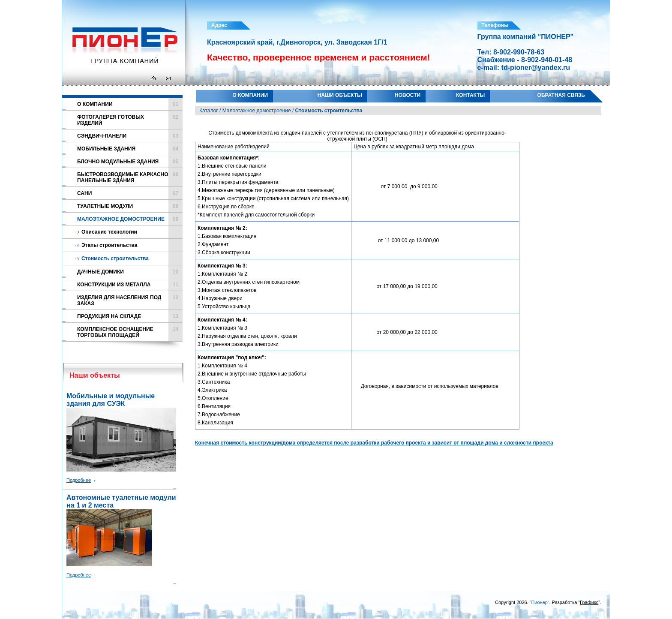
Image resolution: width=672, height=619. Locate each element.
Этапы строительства (109, 245)
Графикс (589, 602)
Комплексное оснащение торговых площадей (130, 332)
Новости (408, 95)
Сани (130, 193)
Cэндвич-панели (130, 136)
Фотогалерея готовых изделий (130, 120)
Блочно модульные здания (130, 162)
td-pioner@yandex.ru (536, 68)
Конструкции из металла (130, 285)
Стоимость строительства (115, 258)
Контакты (470, 95)
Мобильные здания (130, 149)
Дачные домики (130, 272)
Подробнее (79, 480)
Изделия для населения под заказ (130, 300)
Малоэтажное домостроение (130, 219)
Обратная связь (561, 95)
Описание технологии (109, 232)
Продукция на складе (130, 316)
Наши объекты (340, 95)
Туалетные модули (130, 206)
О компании (250, 95)
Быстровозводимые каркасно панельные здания (130, 177)
